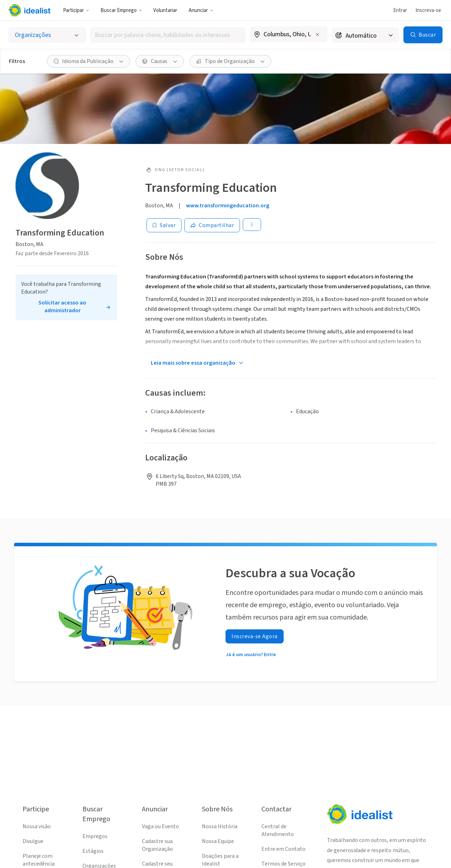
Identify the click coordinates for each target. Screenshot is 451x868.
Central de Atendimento (278, 830)
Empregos (95, 836)
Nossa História (220, 826)
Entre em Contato (283, 849)
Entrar (400, 10)
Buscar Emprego (121, 10)
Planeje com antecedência (39, 860)
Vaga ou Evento (160, 826)
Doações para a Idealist (220, 860)
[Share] (212, 225)
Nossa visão (37, 826)
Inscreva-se (428, 10)
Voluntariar (165, 10)
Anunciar (201, 10)
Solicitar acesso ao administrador (62, 307)
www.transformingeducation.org (228, 206)
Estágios (93, 851)
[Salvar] (164, 225)
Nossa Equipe (218, 841)
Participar (76, 10)
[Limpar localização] (317, 34)
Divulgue (33, 841)
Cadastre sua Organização (157, 845)
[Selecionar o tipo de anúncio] (47, 35)
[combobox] (168, 35)
